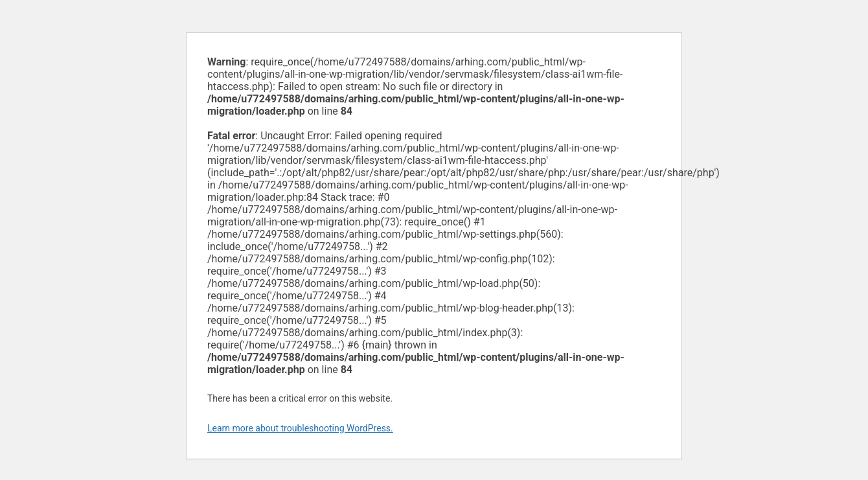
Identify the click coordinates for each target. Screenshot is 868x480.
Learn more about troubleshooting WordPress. (300, 428)
